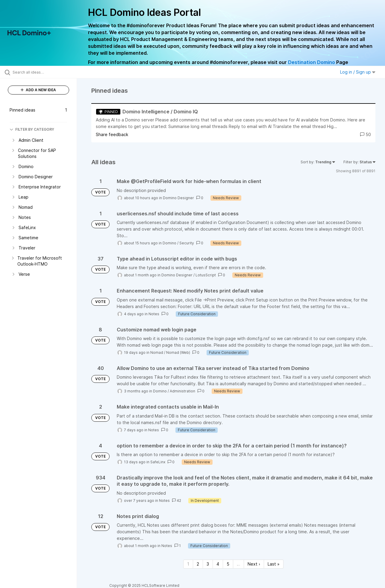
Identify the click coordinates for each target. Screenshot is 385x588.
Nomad (157, 352)
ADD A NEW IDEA (38, 90)
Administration (182, 391)
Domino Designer (178, 198)
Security (187, 243)
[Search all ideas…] (46, 72)
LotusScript (206, 275)
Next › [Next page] (254, 564)
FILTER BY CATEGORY (32, 129)
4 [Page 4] (218, 564)
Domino (169, 243)
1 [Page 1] (188, 564)
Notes (154, 314)
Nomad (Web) (178, 352)
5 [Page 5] (228, 564)
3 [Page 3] (208, 564)
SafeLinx (158, 462)
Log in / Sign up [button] (358, 72)
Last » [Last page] (274, 564)
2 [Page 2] (198, 564)
